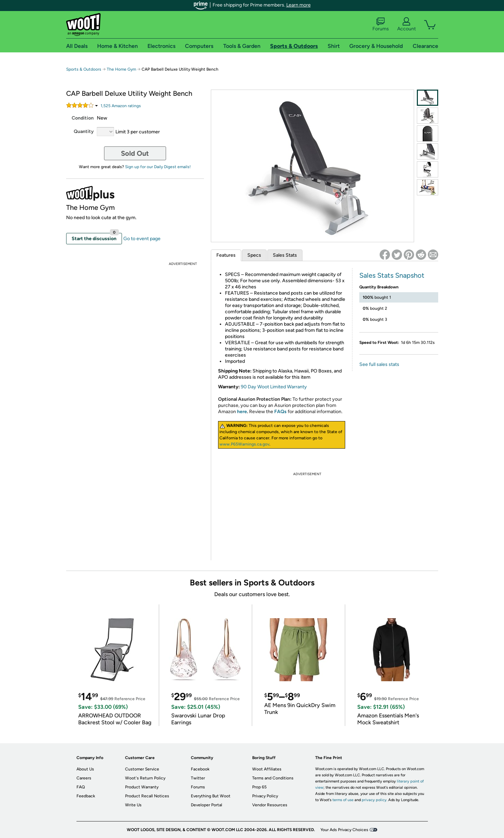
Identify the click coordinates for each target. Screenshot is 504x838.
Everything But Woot (211, 796)
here (242, 412)
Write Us (133, 805)
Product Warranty (142, 787)
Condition (83, 118)
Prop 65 (259, 787)
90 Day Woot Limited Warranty (274, 387)
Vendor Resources (270, 805)
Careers (84, 778)
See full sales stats (379, 364)
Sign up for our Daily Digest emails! (158, 167)
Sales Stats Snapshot (392, 275)
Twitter (198, 778)
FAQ (81, 787)
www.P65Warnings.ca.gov (244, 444)
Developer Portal (207, 805)
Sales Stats (285, 255)
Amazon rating (121, 106)
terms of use (343, 800)
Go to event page (142, 239)
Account (407, 24)
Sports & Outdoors (84, 69)
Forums (381, 24)
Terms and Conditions (273, 778)
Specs (254, 255)
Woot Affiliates (267, 769)
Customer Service (142, 769)
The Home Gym (121, 69)
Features (226, 255)
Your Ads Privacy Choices (344, 830)
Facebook (200, 769)
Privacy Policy (265, 796)
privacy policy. (374, 800)
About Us (85, 769)
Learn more (299, 5)
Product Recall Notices (147, 796)
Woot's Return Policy (145, 778)
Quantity (84, 131)
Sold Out (135, 153)
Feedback (86, 796)
